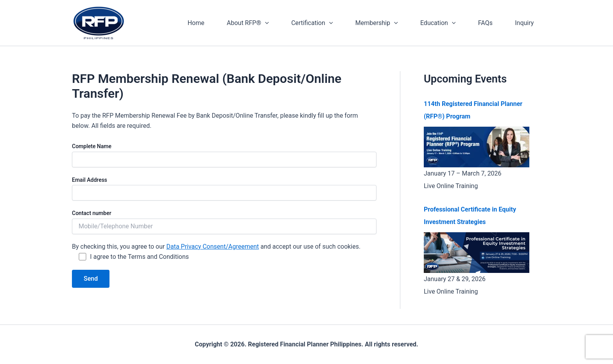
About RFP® (259, 23)
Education (443, 23)
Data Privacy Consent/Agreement (212, 247)
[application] (276, 23)
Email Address (224, 189)
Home (209, 23)
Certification (321, 23)
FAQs (488, 23)
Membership (384, 23)
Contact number (224, 222)
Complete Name (224, 155)
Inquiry (525, 23)
